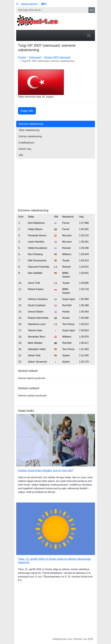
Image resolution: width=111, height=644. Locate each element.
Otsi (92, 10)
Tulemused (35, 57)
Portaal (22, 57)
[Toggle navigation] (89, 35)
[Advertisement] (56, 187)
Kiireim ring (25, 149)
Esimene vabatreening (31, 124)
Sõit (21, 155)
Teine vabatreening (29, 130)
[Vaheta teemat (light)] (28, 4)
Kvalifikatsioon (27, 143)
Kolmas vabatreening (30, 136)
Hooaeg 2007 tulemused (57, 57)
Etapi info (28, 110)
